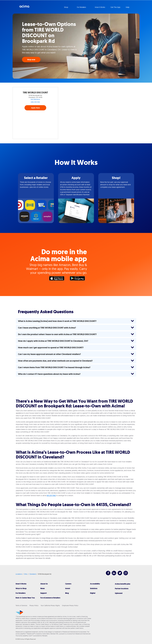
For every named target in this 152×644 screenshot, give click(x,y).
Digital (93, 593)
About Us (44, 584)
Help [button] (128, 7)
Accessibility (95, 584)
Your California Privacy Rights (50, 606)
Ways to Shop (21, 588)
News (43, 588)
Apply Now (35, 108)
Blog (67, 593)
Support (44, 593)
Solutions (94, 588)
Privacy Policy (34, 606)
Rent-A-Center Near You (25, 598)
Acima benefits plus (123, 584)
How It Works (21, 584)
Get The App (115, 7)
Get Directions (35, 99)
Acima (24, 7)
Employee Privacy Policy (70, 606)
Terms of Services (21, 606)
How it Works (100, 7)
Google (78, 279)
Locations (19, 574)
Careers (68, 584)
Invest (68, 588)
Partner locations (122, 589)
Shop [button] (66, 7)
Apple (58, 279)
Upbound (119, 593)
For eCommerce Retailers (50, 598)
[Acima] (19, 612)
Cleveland (33, 574)
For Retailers (21, 593)
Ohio (26, 574)
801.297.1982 (51, 495)
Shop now (31, 60)
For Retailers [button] (82, 7)
